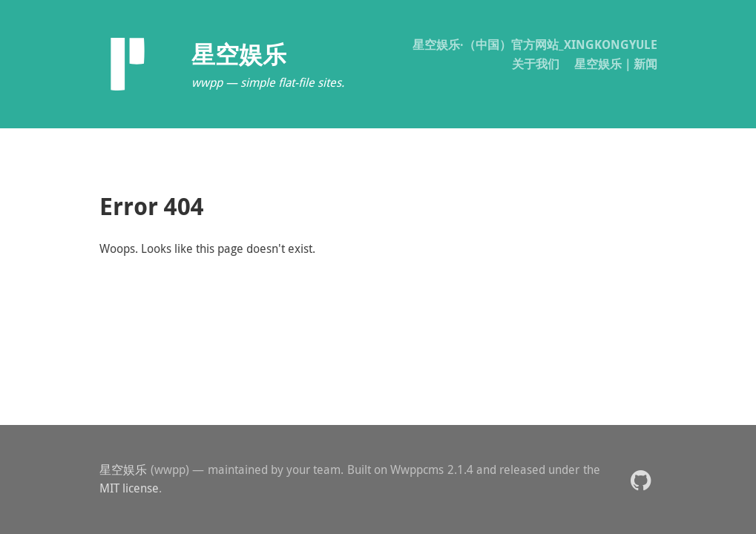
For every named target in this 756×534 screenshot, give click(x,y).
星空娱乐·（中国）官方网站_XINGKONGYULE (535, 44)
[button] (641, 479)
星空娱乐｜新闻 (616, 64)
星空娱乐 (124, 469)
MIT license (129, 488)
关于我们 (536, 64)
